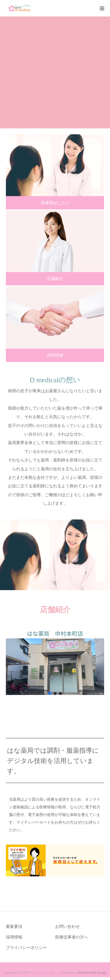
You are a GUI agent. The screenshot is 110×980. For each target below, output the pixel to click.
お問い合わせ (67, 926)
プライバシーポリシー (26, 948)
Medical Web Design (92, 973)
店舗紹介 (55, 279)
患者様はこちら (55, 203)
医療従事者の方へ (72, 937)
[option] (55, 72)
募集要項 (14, 926)
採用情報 (55, 355)
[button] (55, 662)
